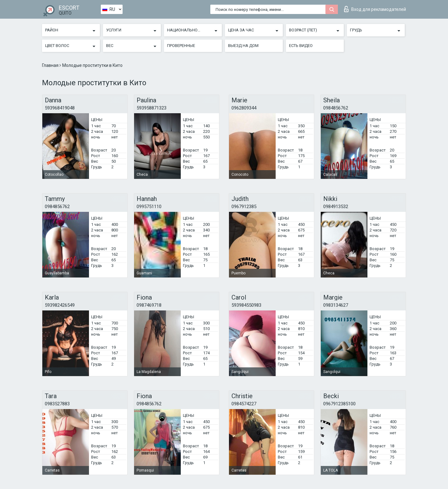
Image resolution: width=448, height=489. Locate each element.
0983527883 (57, 404)
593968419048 (60, 108)
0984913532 (336, 207)
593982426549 (60, 305)
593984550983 (246, 305)
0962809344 (244, 108)
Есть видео (301, 46)
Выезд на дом (243, 46)
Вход (375, 9)
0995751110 (149, 207)
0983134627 (336, 305)
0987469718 (149, 305)
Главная (51, 65)
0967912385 (244, 207)
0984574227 (244, 404)
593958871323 (152, 108)
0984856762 (336, 108)
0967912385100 (339, 404)
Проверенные (181, 46)
